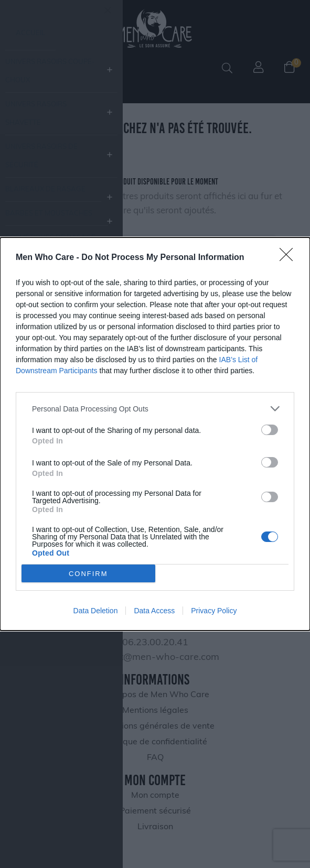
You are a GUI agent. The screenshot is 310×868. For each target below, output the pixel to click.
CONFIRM (88, 574)
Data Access (154, 611)
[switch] (270, 430)
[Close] (290, 258)
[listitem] (155, 409)
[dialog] (155, 434)
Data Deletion (96, 611)
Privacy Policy (214, 611)
